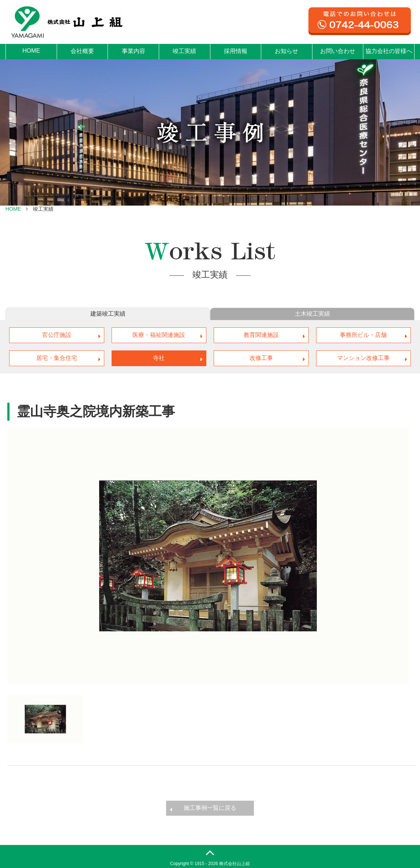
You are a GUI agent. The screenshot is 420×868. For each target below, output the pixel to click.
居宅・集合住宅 (57, 358)
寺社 (159, 358)
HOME (31, 51)
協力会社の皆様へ (389, 51)
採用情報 (236, 51)
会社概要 (82, 51)
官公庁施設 (57, 335)
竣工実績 (184, 51)
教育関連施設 (261, 335)
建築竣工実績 (108, 314)
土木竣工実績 (312, 314)
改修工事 (261, 358)
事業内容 (134, 51)
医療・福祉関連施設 (159, 335)
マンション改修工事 (363, 358)
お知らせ (286, 51)
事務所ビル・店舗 (363, 335)
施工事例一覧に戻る (210, 808)
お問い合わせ (338, 51)
